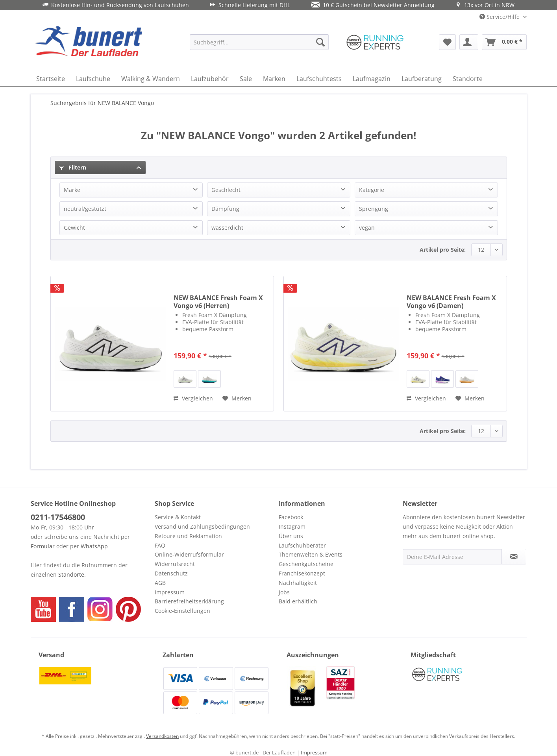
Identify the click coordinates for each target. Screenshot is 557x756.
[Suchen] (320, 42)
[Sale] (246, 79)
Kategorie (372, 190)
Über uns (291, 536)
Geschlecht (226, 190)
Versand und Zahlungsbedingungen (202, 526)
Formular (43, 546)
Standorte (71, 574)
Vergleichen (193, 398)
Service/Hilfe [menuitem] (500, 17)
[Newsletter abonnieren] (514, 557)
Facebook (291, 517)
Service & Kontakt (178, 517)
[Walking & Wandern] (151, 79)
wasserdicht (227, 228)
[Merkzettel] (447, 42)
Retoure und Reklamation (188, 536)
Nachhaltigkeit (298, 583)
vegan (367, 228)
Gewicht (74, 228)
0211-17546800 (58, 517)
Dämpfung (225, 209)
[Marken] (274, 79)
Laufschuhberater (302, 545)
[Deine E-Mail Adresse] (452, 557)
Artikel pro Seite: (443, 250)
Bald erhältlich (298, 601)
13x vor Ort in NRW (485, 5)
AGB (160, 583)
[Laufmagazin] (372, 79)
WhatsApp (94, 546)
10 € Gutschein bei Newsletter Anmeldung (373, 5)
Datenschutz (171, 573)
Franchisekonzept (302, 573)
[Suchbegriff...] (259, 42)
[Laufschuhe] (93, 79)
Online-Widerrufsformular (189, 554)
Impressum (170, 592)
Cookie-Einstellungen (182, 611)
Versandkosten (162, 736)
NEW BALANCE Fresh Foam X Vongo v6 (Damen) (451, 302)
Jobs (284, 592)
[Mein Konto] (469, 42)
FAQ (160, 545)
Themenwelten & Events (311, 554)
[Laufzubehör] (210, 79)
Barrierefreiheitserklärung (189, 601)
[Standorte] (468, 79)
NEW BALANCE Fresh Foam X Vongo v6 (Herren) (218, 302)
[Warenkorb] (504, 42)
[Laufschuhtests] (319, 79)
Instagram (292, 526)
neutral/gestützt (85, 209)
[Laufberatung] (422, 79)
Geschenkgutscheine (306, 564)
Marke (72, 190)
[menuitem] (259, 42)
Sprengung (374, 209)
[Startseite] (51, 79)
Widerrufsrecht (175, 564)
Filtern (73, 167)
